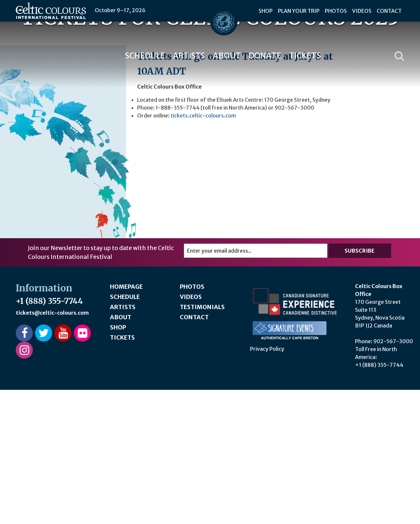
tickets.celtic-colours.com (203, 250)
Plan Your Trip (299, 11)
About (227, 56)
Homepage (126, 421)
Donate (265, 56)
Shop (266, 11)
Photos (336, 11)
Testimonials (202, 441)
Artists (189, 56)
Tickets (305, 56)
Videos (362, 11)
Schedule (145, 56)
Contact (389, 11)
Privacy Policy (267, 483)
